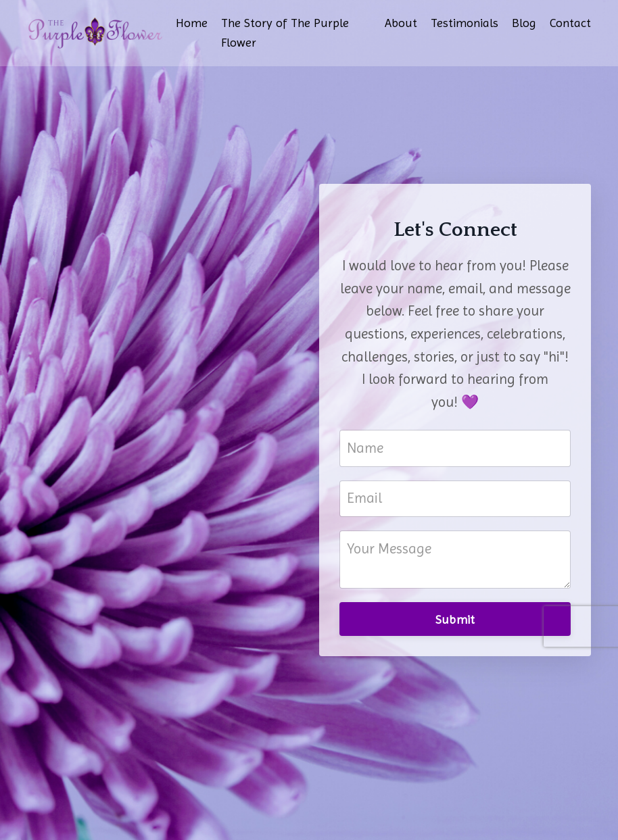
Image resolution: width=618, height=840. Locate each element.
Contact (570, 23)
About (401, 23)
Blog (524, 23)
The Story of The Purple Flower (285, 32)
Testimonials (465, 23)
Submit (455, 619)
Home (192, 23)
